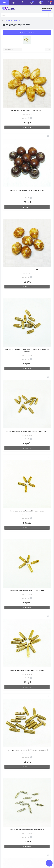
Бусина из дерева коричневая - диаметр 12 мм (27, 190)
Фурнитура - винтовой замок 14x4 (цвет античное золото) (27, 431)
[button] (22, 2)
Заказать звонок (46, 10)
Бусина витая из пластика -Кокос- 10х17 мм (27, 111)
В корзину (27, 127)
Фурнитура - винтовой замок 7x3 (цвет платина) (27, 830)
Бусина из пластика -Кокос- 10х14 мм (27, 270)
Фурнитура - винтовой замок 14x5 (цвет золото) (27, 511)
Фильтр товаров (27, 32)
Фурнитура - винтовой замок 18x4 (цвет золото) (27, 670)
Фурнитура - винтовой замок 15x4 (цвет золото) (27, 591)
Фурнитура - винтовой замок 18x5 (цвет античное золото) (27, 750)
